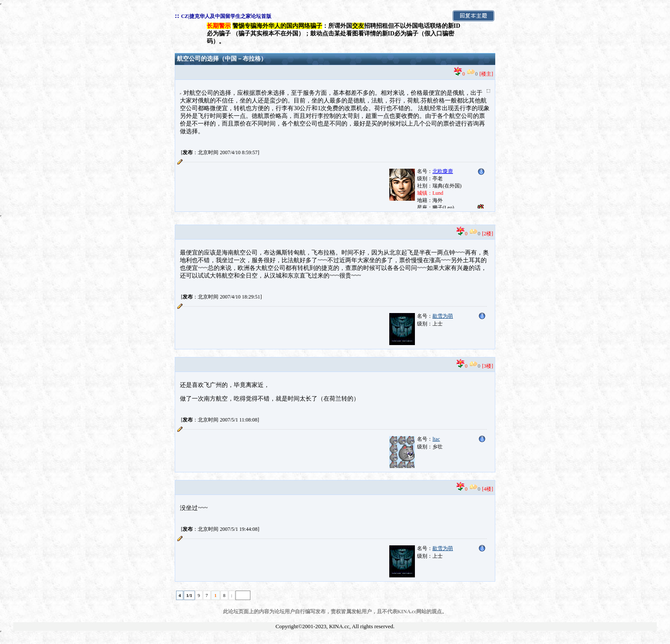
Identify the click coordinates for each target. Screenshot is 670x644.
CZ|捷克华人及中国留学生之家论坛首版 (226, 16)
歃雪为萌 (443, 316)
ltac (436, 439)
